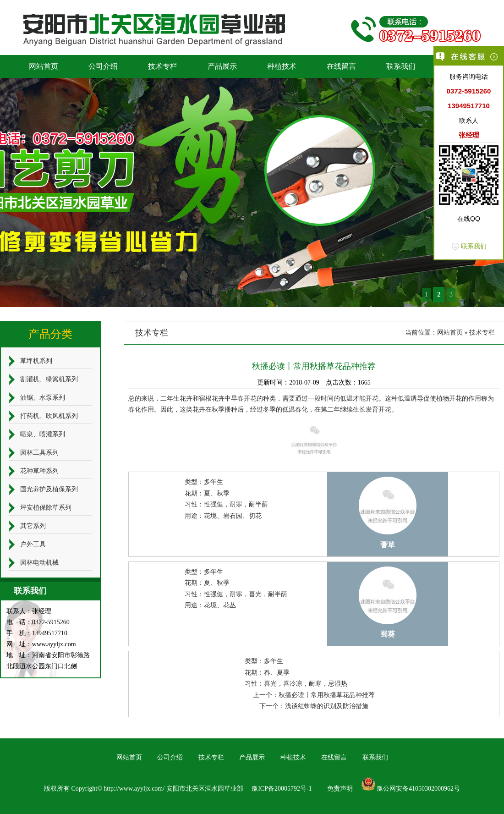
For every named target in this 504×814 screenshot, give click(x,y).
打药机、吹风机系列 (49, 416)
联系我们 (401, 66)
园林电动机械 (39, 563)
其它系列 (33, 526)
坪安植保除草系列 (46, 508)
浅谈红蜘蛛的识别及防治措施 (327, 706)
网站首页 (44, 66)
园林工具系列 (39, 453)
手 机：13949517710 (37, 633)
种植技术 (282, 66)
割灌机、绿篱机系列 (49, 379)
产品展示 (222, 66)
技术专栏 (163, 66)
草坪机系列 (36, 361)
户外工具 (33, 544)
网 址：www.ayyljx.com (41, 644)
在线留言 (341, 66)
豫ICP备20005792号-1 (282, 789)
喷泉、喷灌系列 (43, 434)
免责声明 (340, 789)
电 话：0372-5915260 (38, 622)
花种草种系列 (39, 471)
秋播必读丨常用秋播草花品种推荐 (327, 695)
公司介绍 (103, 66)
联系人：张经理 (29, 611)
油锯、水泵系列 (43, 398)
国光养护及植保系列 (49, 489)
